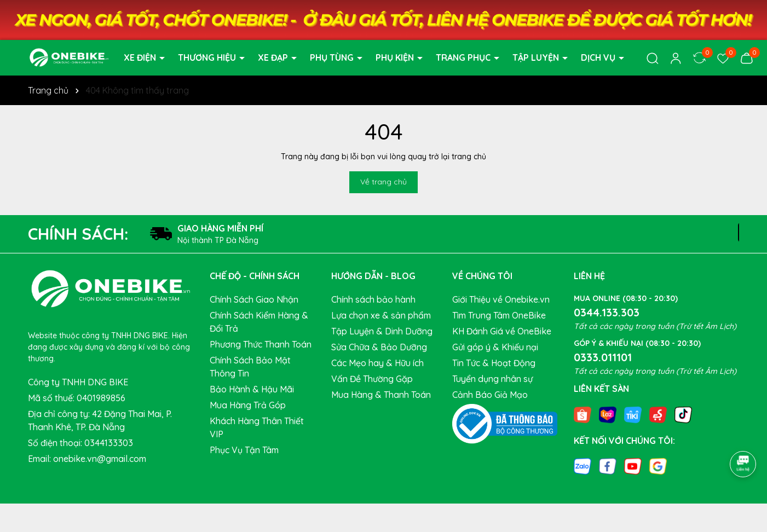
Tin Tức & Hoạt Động (494, 363)
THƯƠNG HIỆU (208, 57)
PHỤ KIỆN (396, 57)
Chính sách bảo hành (373, 299)
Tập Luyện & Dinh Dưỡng (382, 331)
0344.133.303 (607, 312)
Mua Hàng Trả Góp (248, 405)
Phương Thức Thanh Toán (261, 344)
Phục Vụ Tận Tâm (244, 450)
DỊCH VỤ (599, 57)
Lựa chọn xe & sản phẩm (381, 315)
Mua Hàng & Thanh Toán (381, 395)
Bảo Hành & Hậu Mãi (252, 389)
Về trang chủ (383, 182)
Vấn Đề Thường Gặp (372, 379)
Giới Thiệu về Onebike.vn (501, 299)
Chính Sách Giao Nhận (254, 299)
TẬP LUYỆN (537, 57)
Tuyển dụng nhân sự (492, 379)
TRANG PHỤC (464, 57)
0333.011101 (603, 357)
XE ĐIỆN (141, 57)
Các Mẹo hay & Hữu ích (377, 363)
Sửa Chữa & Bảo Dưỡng (379, 347)
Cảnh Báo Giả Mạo (490, 395)
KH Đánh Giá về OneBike (502, 331)
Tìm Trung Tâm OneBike (499, 315)
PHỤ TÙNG (333, 57)
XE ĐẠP (274, 57)
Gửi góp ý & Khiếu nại (495, 347)
